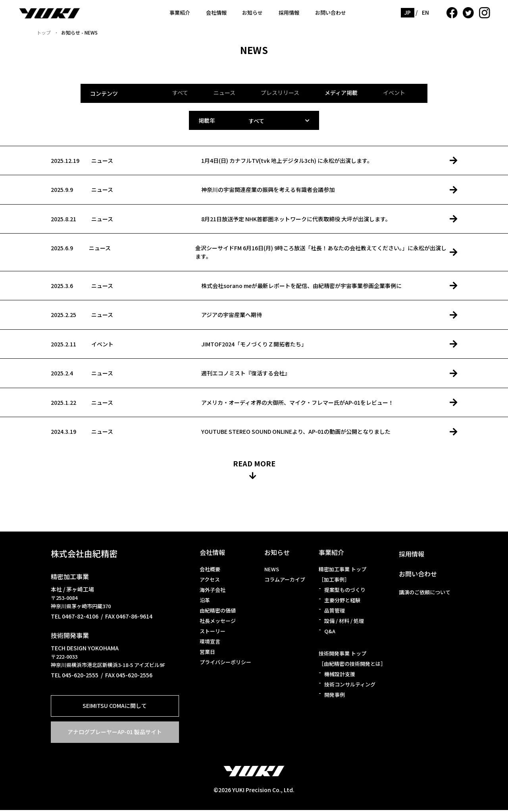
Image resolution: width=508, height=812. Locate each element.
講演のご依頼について (425, 594)
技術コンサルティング (350, 686)
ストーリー (213, 633)
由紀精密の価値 (218, 612)
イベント (394, 93)
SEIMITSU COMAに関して (115, 708)
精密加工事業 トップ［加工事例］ (343, 576)
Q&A (330, 633)
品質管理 (335, 612)
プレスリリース (280, 93)
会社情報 (216, 13)
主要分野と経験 (342, 602)
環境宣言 (210, 643)
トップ (44, 32)
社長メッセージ (218, 623)
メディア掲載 (341, 93)
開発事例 (335, 697)
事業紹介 (180, 13)
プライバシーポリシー (225, 664)
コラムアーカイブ (285, 581)
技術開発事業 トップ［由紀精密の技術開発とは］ (352, 660)
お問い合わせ (331, 13)
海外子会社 (213, 592)
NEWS (272, 571)
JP (408, 12)
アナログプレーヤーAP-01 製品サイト (115, 734)
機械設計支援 (340, 676)
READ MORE (254, 465)
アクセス (210, 581)
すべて (180, 93)
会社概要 (210, 571)
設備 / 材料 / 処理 (344, 623)
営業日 (207, 654)
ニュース (224, 93)
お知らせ (252, 13)
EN (426, 12)
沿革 (205, 602)
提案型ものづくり (345, 592)
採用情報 (289, 13)
